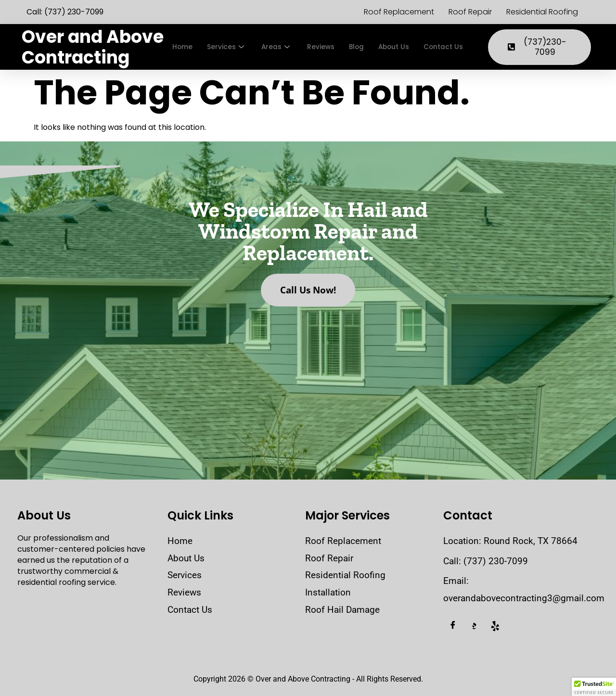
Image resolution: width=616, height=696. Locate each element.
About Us (403, 47)
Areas (280, 47)
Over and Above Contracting (93, 47)
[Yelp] (495, 626)
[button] (594, 687)
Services (228, 47)
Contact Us (456, 47)
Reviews (327, 47)
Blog (364, 47)
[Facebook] (453, 626)
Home (183, 47)
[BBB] (474, 626)
